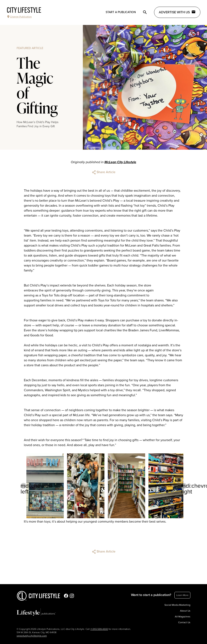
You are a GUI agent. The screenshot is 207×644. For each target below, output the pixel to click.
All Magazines (183, 617)
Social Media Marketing (177, 605)
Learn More (182, 595)
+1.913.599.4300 (99, 629)
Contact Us (184, 622)
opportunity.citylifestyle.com (32, 636)
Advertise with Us (177, 12)
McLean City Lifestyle (120, 162)
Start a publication (121, 12)
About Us (185, 611)
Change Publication (19, 17)
